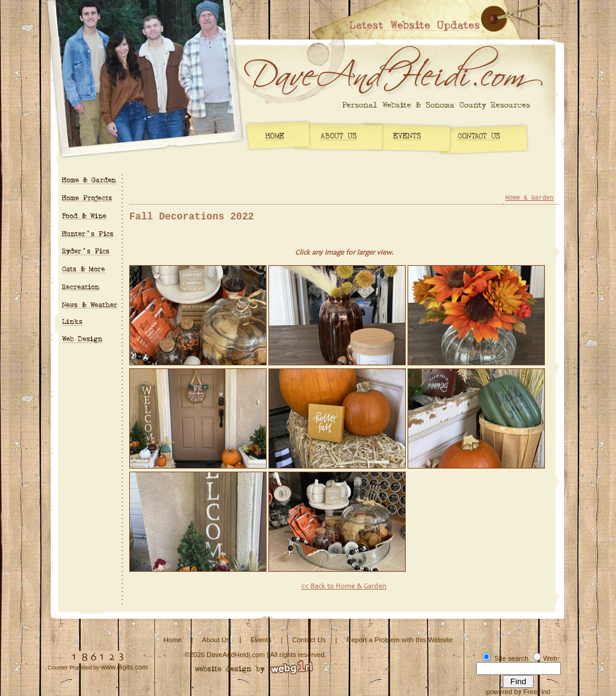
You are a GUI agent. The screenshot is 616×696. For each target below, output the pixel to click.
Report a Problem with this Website (400, 640)
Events (261, 640)
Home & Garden (529, 198)
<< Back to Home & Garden (344, 587)
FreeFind (537, 692)
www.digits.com (124, 667)
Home (172, 640)
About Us (216, 640)
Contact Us (309, 640)
